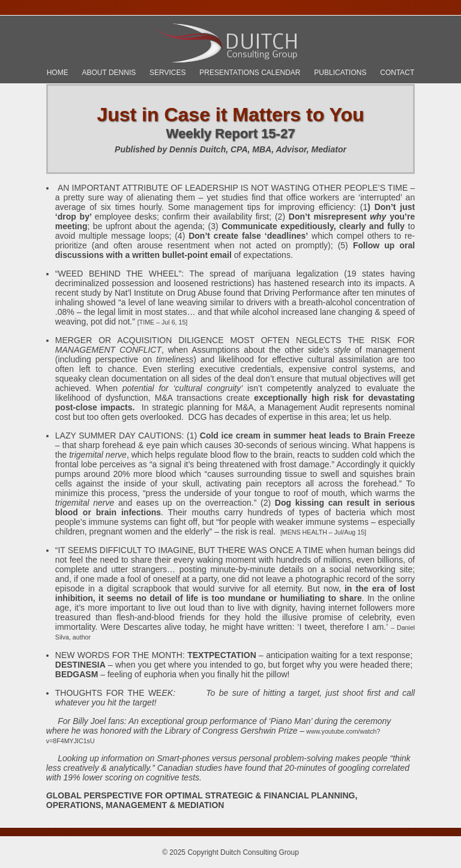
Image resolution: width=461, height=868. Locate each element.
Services (167, 73)
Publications (340, 73)
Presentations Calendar (250, 73)
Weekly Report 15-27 (231, 133)
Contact (397, 73)
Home (58, 73)
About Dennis (109, 73)
